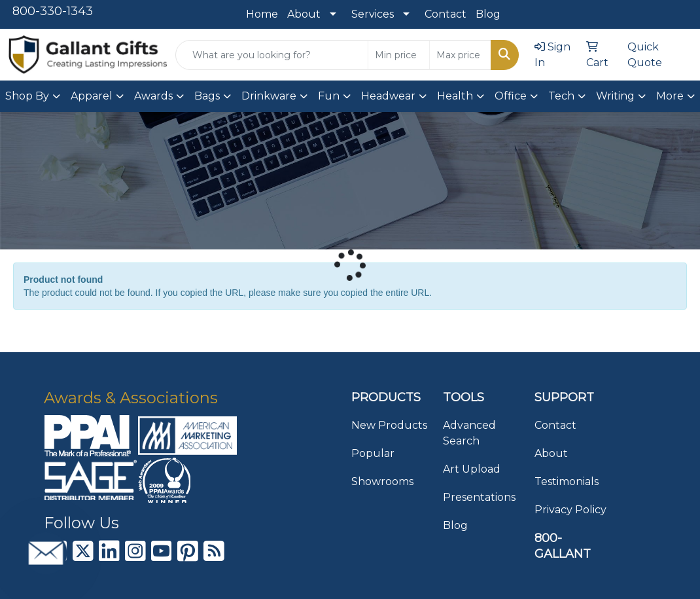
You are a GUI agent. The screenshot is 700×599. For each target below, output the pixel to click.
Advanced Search (469, 433)
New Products (389, 425)
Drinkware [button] (269, 96)
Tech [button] (561, 96)
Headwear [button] (388, 96)
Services (373, 14)
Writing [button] (615, 96)
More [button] (670, 96)
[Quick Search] (272, 55)
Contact (446, 14)
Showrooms (382, 481)
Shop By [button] (27, 96)
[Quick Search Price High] (460, 55)
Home (262, 14)
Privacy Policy (570, 510)
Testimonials (567, 481)
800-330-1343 (53, 11)
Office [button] (511, 96)
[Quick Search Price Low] (399, 55)
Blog (488, 14)
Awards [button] (153, 96)
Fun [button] (329, 96)
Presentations (479, 497)
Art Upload (472, 469)
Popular (373, 453)
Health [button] (455, 96)
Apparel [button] (92, 96)
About (304, 14)
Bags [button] (207, 96)
